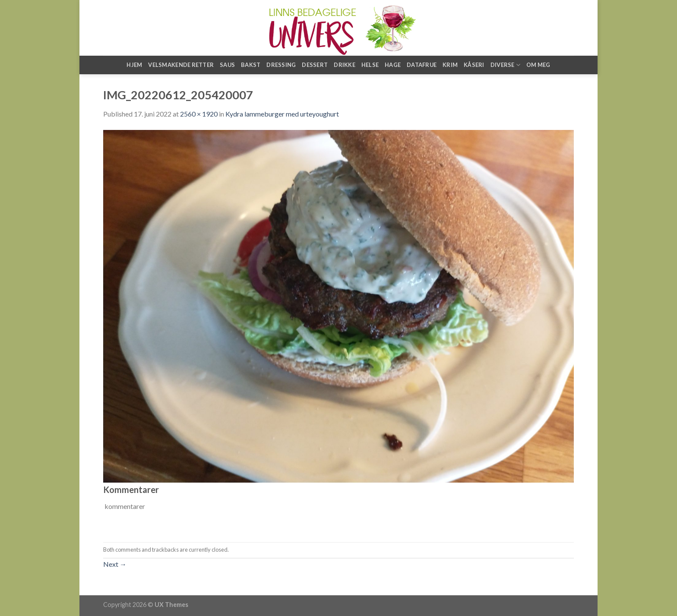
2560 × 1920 (199, 114)
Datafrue (422, 65)
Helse (370, 65)
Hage (393, 65)
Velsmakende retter (181, 65)
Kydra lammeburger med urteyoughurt (282, 114)
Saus (227, 65)
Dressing (281, 65)
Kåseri (474, 65)
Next (115, 564)
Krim (450, 65)
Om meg (538, 65)
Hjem (134, 65)
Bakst (251, 65)
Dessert (315, 65)
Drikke (345, 65)
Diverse (505, 65)
